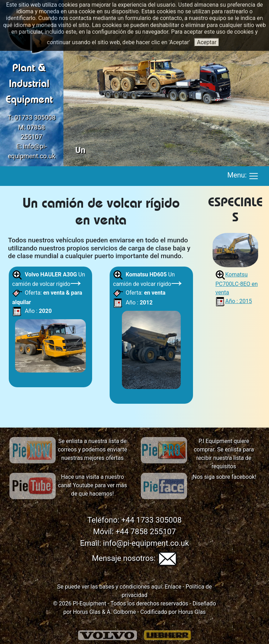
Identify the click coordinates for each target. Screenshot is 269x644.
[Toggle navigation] (254, 176)
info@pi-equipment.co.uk (146, 543)
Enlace (172, 587)
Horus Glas (87, 612)
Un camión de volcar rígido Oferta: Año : (51, 323)
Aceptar (207, 42)
